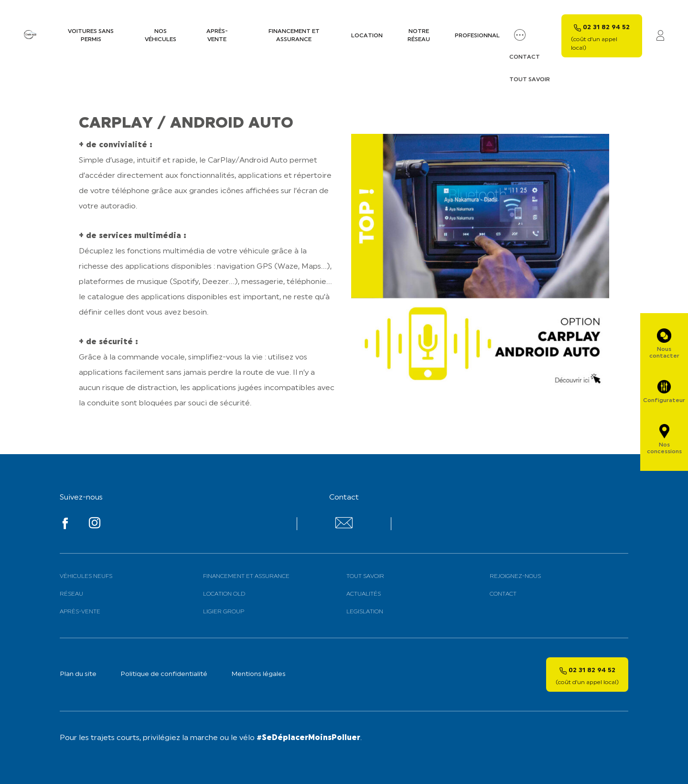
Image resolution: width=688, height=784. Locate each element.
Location (367, 36)
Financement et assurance (294, 36)
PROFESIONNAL (477, 36)
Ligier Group (224, 612)
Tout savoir (365, 577)
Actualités (364, 594)
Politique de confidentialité (164, 674)
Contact (503, 594)
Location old (224, 594)
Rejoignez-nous (515, 577)
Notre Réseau (419, 36)
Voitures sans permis (91, 36)
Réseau (71, 594)
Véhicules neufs (86, 577)
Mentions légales (258, 674)
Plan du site (78, 674)
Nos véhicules (161, 36)
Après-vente (217, 36)
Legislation (365, 612)
